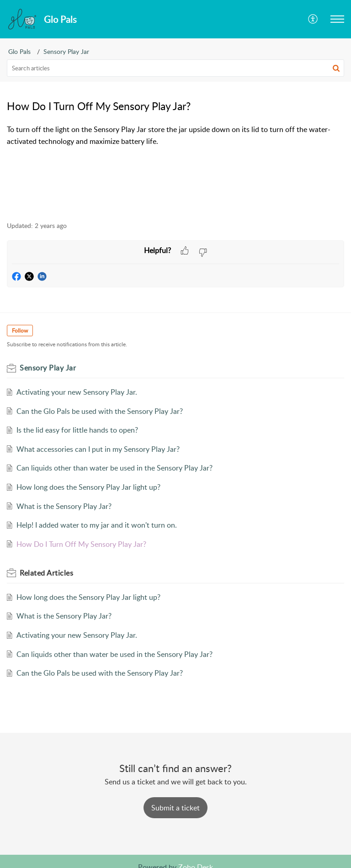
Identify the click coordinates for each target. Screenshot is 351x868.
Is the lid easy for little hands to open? (77, 430)
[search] (175, 68)
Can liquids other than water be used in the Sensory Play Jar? (114, 468)
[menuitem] (313, 19)
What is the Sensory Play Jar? (64, 506)
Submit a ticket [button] (175, 808)
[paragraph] (175, 135)
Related (46, 573)
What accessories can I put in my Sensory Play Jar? (98, 449)
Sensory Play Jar (66, 51)
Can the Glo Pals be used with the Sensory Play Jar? (100, 411)
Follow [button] (20, 331)
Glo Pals (19, 51)
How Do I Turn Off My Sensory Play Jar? (81, 544)
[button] (337, 19)
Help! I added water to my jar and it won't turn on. (97, 525)
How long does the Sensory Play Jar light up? (88, 487)
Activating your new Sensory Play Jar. (77, 392)
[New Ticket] (175, 808)
